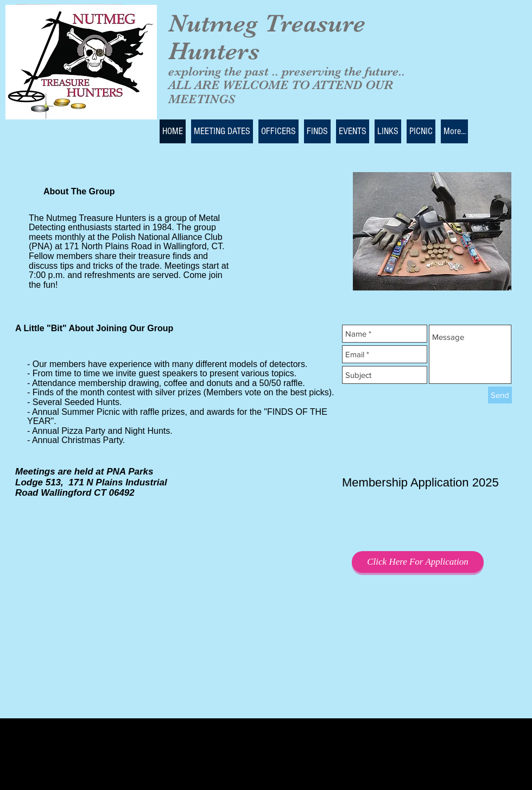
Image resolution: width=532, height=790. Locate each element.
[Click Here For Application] (418, 562)
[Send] (500, 395)
